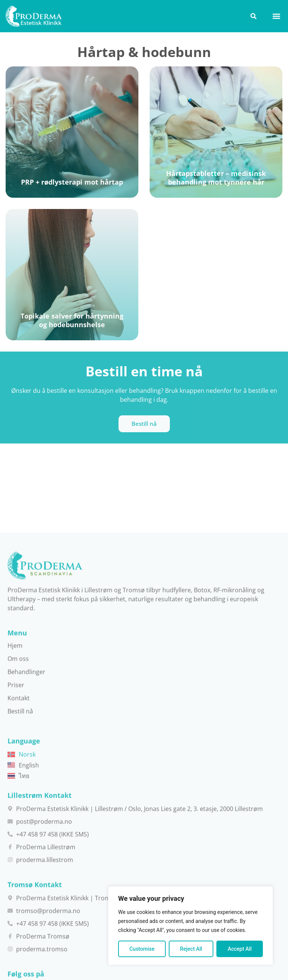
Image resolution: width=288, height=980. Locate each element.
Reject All (191, 949)
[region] (190, 926)
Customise (142, 949)
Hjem (15, 885)
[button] (276, 16)
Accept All (240, 949)
